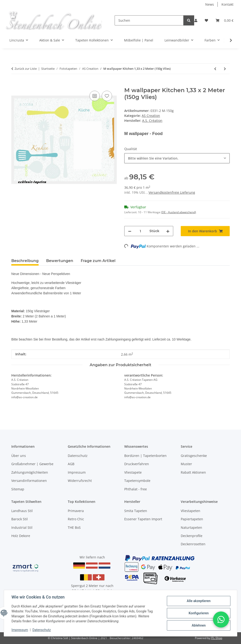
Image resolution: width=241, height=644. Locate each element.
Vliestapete (133, 472)
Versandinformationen (29, 481)
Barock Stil (20, 519)
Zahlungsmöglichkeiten (30, 472)
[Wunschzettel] (206, 20)
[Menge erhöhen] (168, 231)
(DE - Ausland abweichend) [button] (179, 212)
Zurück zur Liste (26, 69)
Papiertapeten (192, 519)
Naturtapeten (191, 527)
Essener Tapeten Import (143, 519)
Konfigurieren (199, 613)
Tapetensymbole (137, 481)
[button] (196, 20)
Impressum (20, 630)
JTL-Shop (217, 638)
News (210, 4)
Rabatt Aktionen (193, 472)
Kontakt (227, 4)
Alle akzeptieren (199, 601)
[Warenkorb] (225, 20)
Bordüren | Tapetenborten (145, 456)
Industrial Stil (22, 527)
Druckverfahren (137, 464)
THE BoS (74, 527)
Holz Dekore (21, 536)
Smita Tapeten (136, 511)
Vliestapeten (191, 511)
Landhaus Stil (22, 511)
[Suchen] (149, 20)
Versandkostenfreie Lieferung (172, 192)
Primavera (76, 511)
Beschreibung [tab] (25, 261)
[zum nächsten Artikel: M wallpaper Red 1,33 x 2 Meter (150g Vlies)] (225, 69)
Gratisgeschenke (194, 456)
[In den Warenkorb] (15, 84)
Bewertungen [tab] (60, 261)
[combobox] (177, 158)
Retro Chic (76, 519)
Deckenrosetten (193, 544)
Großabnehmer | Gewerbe (32, 464)
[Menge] (140, 231)
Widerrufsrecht (80, 481)
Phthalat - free (136, 489)
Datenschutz (42, 630)
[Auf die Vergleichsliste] (95, 96)
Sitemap (18, 489)
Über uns (19, 456)
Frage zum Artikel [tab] (98, 261)
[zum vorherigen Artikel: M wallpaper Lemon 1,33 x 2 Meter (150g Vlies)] (215, 69)
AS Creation (151, 116)
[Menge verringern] (130, 231)
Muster (186, 464)
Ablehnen (199, 625)
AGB (71, 464)
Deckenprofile (192, 536)
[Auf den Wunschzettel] (107, 96)
